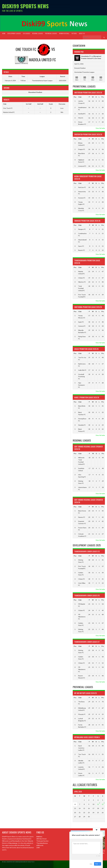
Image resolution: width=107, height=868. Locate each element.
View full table (100, 128)
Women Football (64, 33)
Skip (91, 864)
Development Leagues (14, 33)
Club (80, 97)
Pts (103, 97)
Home (4, 33)
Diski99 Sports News (25, 6)
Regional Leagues (38, 33)
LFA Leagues (26, 33)
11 (98, 804)
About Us (82, 33)
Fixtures (74, 33)
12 (103, 804)
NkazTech (31, 862)
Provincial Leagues (51, 33)
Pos (75, 97)
